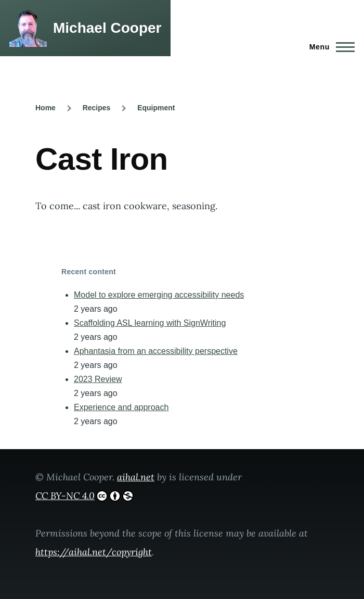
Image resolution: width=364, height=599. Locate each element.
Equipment (156, 108)
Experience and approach (121, 407)
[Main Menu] (329, 47)
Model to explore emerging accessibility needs (159, 295)
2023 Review (98, 379)
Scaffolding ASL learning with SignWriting (150, 323)
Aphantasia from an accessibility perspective (156, 351)
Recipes (97, 108)
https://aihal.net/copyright (94, 552)
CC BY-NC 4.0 (84, 496)
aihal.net (136, 477)
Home (45, 108)
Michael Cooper (107, 28)
